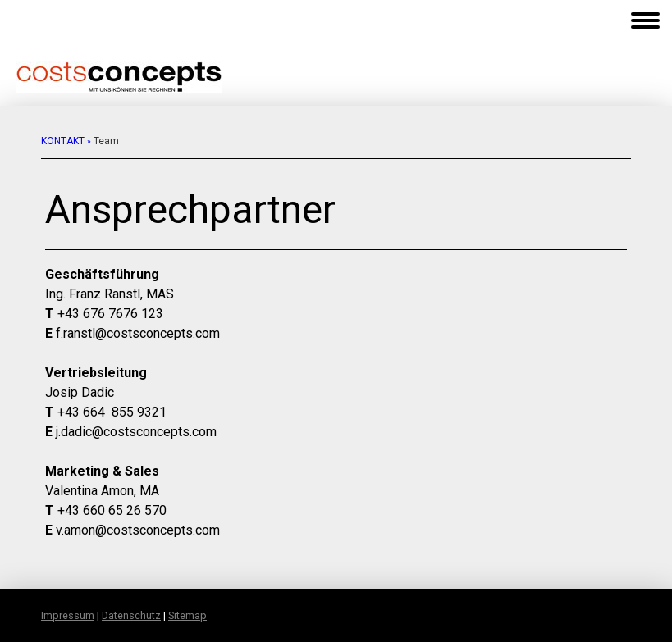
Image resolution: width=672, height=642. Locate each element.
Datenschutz (131, 615)
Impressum (68, 615)
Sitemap (187, 615)
